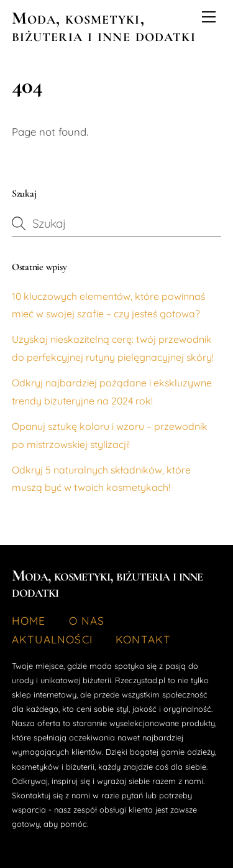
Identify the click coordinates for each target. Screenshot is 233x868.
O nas (87, 621)
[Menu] (209, 17)
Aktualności (52, 639)
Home (29, 621)
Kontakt (144, 639)
